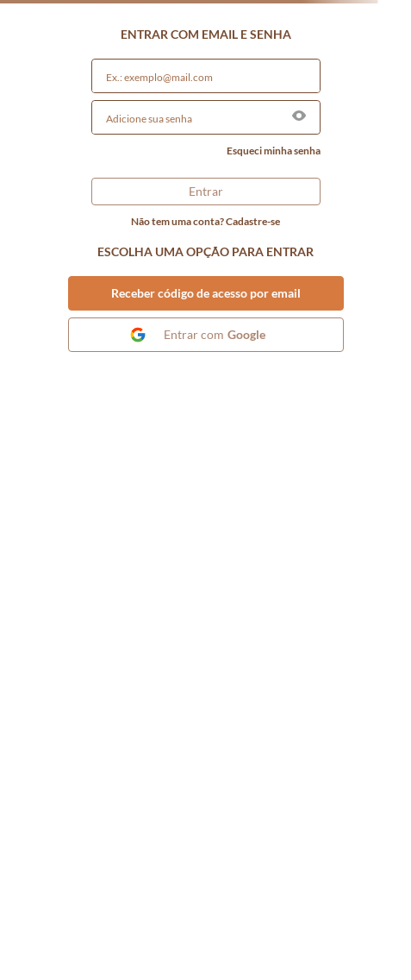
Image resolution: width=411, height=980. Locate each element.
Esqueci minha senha (274, 151)
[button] (299, 117)
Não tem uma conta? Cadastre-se (205, 222)
